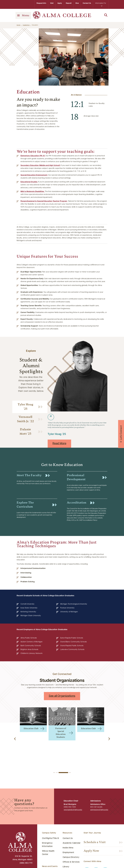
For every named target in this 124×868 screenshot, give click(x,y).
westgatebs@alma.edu (73, 780)
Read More (59, 444)
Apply (60, 3)
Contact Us (87, 3)
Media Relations (49, 847)
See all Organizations (62, 696)
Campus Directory (71, 828)
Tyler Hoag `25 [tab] (26, 407)
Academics (26, 25)
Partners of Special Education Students (61, 733)
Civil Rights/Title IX (51, 809)
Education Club (31, 729)
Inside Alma (68, 818)
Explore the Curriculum (25, 505)
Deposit (69, 3)
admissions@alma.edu (99, 780)
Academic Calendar (72, 813)
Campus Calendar (50, 842)
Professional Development (76, 477)
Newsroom (47, 860)
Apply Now (91, 821)
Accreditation (77, 503)
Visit (52, 3)
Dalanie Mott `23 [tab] (25, 432)
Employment (68, 823)
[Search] (101, 15)
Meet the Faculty (29, 475)
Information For (101, 5)
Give (77, 3)
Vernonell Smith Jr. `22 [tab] (26, 419)
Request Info (41, 3)
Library (66, 837)
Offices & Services (71, 832)
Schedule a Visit (95, 813)
